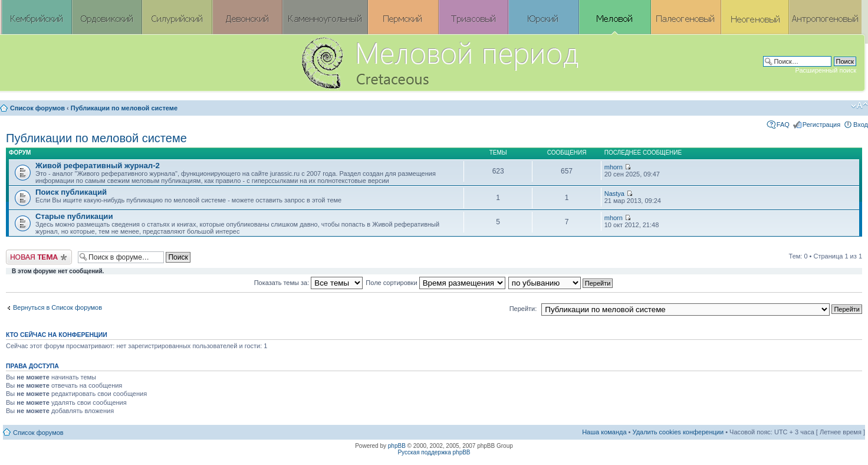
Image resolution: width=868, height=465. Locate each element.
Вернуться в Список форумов (57, 307)
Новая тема (39, 257)
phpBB (397, 446)
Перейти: (523, 309)
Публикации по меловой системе (124, 108)
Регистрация (821, 125)
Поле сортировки (435, 283)
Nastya (614, 194)
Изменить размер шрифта (859, 106)
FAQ (783, 125)
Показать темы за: (309, 283)
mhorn (614, 167)
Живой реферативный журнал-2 (98, 166)
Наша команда (604, 432)
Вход (861, 125)
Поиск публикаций (71, 192)
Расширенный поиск (826, 70)
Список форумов (37, 108)
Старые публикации (74, 216)
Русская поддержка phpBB (434, 452)
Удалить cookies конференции (678, 432)
